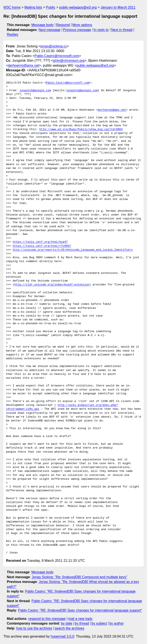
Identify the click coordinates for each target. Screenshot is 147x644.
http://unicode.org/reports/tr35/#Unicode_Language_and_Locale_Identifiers (73, 250)
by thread (82, 623)
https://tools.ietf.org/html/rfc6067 (42, 246)
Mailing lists (33, 7)
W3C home (12, 7)
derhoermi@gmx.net (23, 65)
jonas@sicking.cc (54, 46)
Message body (43, 25)
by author (117, 623)
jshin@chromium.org (69, 61)
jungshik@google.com (35, 91)
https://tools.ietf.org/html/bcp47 (40, 242)
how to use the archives (34, 628)
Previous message (77, 30)
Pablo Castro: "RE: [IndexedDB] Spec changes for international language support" (80, 610)
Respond (63, 25)
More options (82, 25)
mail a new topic (80, 619)
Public (51, 7)
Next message (50, 30)
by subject (99, 623)
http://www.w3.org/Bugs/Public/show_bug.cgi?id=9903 (81, 129)
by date (66, 623)
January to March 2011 (118, 7)
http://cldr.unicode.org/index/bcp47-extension (52, 285)
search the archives (70, 628)
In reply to (101, 30)
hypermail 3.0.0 (62, 636)
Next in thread (122, 30)
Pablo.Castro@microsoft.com (57, 56)
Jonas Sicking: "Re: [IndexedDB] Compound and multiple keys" (80, 577)
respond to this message (47, 619)
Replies (12, 34)
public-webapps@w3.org (78, 7)
